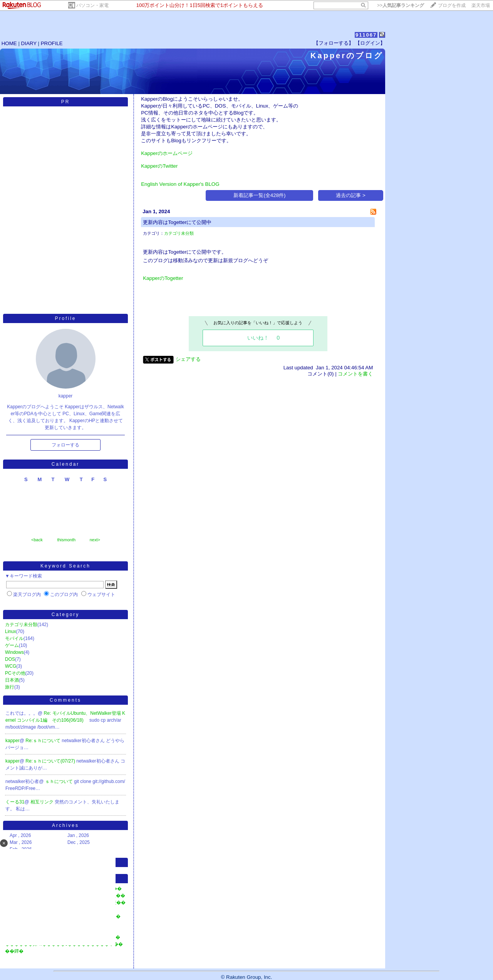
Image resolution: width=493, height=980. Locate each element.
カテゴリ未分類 (21, 625)
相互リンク (43, 802)
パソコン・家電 (92, 5)
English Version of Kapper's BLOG (180, 184)
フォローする (65, 445)
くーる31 (15, 802)
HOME (9, 43)
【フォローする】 (334, 43)
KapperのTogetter (163, 278)
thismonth (66, 540)
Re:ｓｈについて (44, 741)
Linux (11, 631)
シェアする (188, 359)
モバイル (14, 638)
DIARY (29, 43)
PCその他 (15, 673)
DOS (10, 659)
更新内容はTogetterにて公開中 (177, 222)
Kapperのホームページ (167, 153)
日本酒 (12, 680)
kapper (13, 741)
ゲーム (12, 645)
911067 (366, 35)
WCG (11, 666)
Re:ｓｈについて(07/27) (51, 761)
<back (37, 540)
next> (95, 540)
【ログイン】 (370, 43)
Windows (14, 652)
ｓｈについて (60, 781)
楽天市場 (481, 5)
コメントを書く (355, 374)
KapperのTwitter (159, 166)
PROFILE (52, 43)
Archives (65, 825)
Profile (65, 318)
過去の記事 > (351, 195)
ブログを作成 (452, 5)
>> (401, 5)
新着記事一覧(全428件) (259, 195)
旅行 (10, 687)
